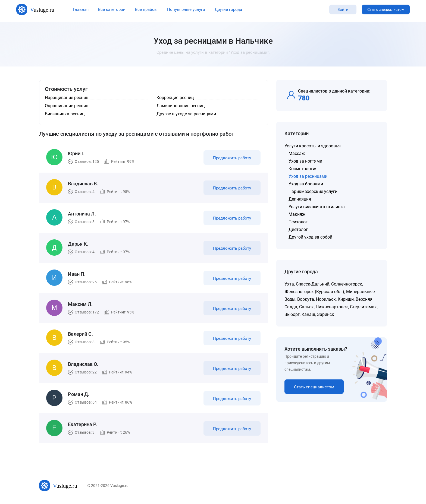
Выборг (292, 314)
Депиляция (300, 199)
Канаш (308, 314)
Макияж (297, 214)
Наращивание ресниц (67, 98)
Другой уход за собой (310, 237)
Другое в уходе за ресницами (186, 114)
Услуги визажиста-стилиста (317, 207)
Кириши (346, 299)
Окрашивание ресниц (67, 106)
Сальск (306, 307)
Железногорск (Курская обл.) (314, 292)
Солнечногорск (347, 284)
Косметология (303, 169)
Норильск (326, 299)
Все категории (112, 9)
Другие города (228, 9)
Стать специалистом (386, 9)
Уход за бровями (306, 184)
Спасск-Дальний (313, 284)
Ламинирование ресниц (181, 106)
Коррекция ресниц (175, 98)
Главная (81, 9)
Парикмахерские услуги (313, 191)
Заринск (326, 314)
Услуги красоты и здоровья (313, 146)
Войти (343, 9)
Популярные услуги (186, 9)
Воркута (306, 299)
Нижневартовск (332, 307)
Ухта (289, 284)
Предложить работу (231, 159)
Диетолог (298, 229)
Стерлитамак (363, 307)
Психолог (298, 222)
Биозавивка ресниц (65, 114)
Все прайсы (146, 9)
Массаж (297, 153)
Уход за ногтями (305, 161)
